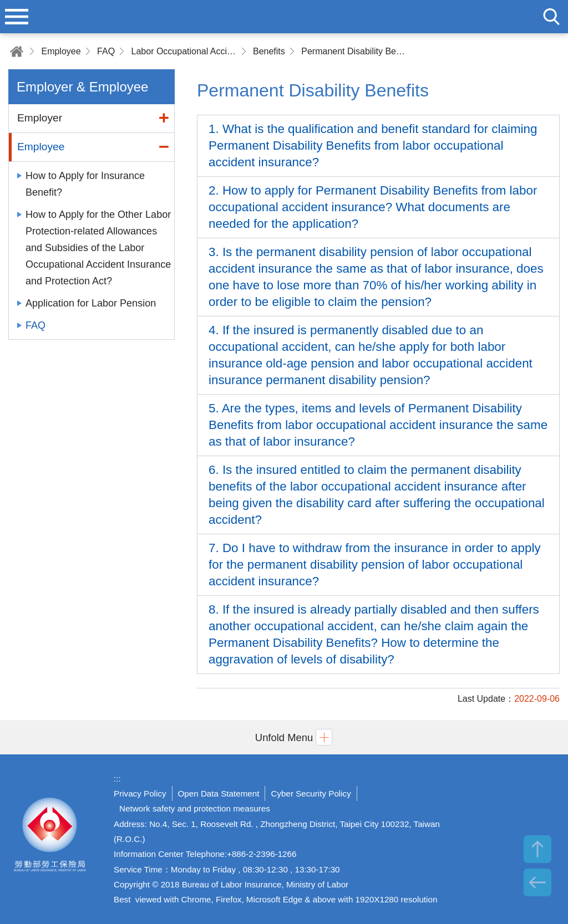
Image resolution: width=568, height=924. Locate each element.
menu (17, 17)
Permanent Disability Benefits (354, 51)
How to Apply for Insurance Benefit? (85, 184)
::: (117, 778)
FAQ (106, 51)
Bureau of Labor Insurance (50, 839)
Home (17, 51)
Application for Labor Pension (91, 303)
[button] (284, 737)
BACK (537, 882)
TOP (537, 849)
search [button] (551, 17)
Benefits (269, 51)
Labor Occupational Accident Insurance (184, 51)
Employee (61, 51)
